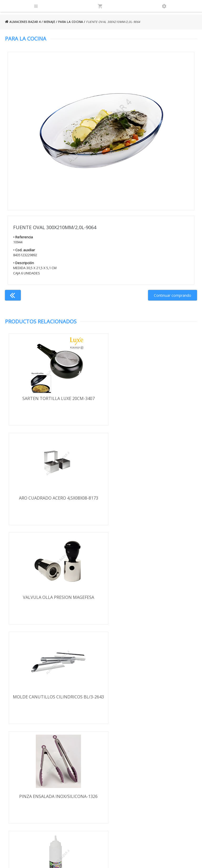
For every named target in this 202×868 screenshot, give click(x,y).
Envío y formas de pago (35, 773)
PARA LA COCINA (71, 22)
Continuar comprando (173, 295)
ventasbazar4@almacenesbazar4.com (168, 797)
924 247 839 (154, 789)
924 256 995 (154, 781)
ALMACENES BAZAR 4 (23, 22)
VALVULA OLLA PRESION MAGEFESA (53, 499)
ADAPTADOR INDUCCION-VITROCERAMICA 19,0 (149, 702)
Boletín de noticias (101, 809)
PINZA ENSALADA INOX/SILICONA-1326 (53, 599)
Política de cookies (31, 796)
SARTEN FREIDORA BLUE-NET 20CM (53, 699)
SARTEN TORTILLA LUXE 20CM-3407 (53, 398)
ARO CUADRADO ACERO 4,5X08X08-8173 (149, 398)
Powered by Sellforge (162, 859)
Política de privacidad (33, 780)
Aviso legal (24, 788)
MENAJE (49, 22)
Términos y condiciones (35, 765)
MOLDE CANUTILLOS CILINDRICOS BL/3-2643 (149, 501)
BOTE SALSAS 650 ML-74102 (149, 599)
